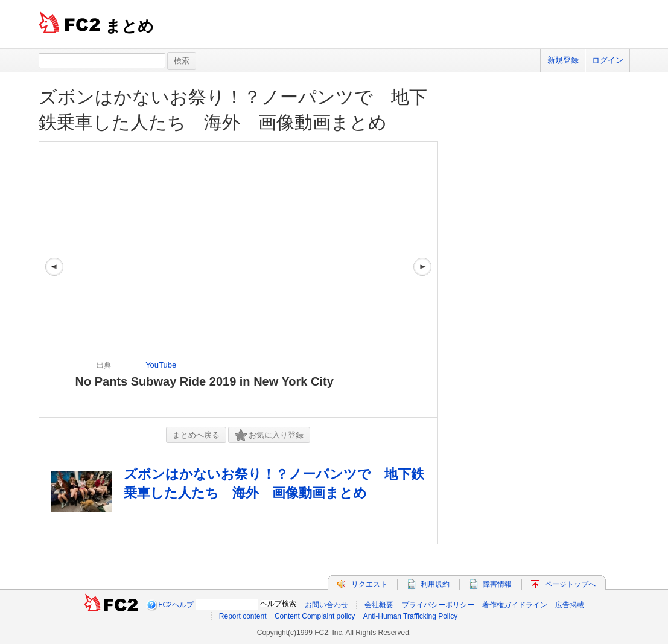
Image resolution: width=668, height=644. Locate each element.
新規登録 (563, 60)
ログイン (608, 60)
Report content (243, 616)
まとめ (129, 26)
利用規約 (435, 584)
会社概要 (379, 605)
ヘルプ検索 (278, 604)
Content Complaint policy (315, 616)
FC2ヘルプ (176, 605)
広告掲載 (570, 605)
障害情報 (497, 584)
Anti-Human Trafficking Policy (411, 616)
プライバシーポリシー (438, 605)
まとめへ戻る (196, 435)
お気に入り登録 (269, 435)
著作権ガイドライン (515, 605)
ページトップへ (570, 584)
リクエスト (369, 584)
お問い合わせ (326, 605)
